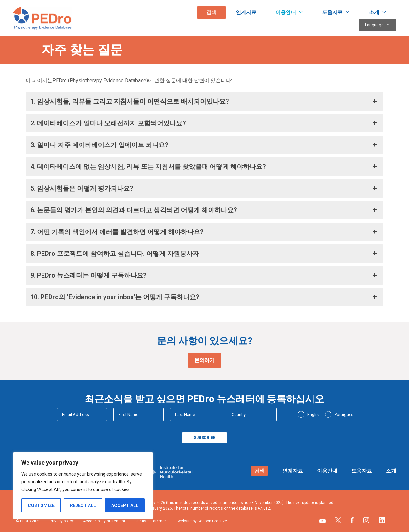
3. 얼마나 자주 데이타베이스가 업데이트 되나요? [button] (204, 145)
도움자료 (341, 12)
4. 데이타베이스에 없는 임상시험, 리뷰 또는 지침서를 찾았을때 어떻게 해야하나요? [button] (204, 167)
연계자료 (246, 12)
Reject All (83, 505)
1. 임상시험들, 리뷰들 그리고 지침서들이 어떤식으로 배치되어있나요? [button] (204, 101)
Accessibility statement (104, 521)
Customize (41, 505)
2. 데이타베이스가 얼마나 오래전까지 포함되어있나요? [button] (204, 123)
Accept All (125, 505)
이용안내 (294, 12)
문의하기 (204, 360)
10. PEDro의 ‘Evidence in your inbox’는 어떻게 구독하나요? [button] (204, 297)
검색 (212, 12)
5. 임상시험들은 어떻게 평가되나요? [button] (204, 188)
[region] (83, 486)
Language (381, 25)
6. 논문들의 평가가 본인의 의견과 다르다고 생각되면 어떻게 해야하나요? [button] (204, 210)
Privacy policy (62, 521)
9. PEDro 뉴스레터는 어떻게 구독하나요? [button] (204, 275)
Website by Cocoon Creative (202, 521)
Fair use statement (151, 521)
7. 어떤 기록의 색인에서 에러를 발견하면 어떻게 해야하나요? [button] (204, 232)
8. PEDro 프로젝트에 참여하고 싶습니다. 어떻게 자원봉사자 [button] (204, 254)
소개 (383, 12)
